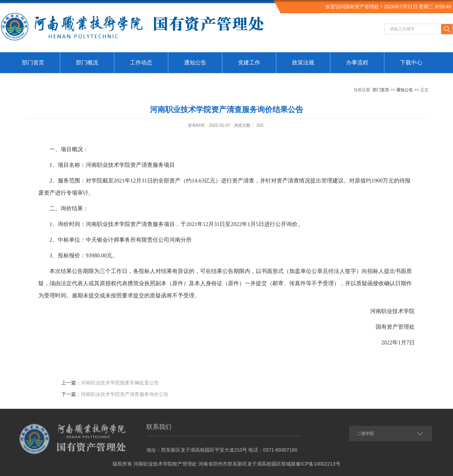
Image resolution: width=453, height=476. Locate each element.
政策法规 (303, 63)
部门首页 (33, 63)
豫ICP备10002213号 (318, 464)
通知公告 (195, 63)
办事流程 (357, 63)
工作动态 (141, 63)
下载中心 (411, 63)
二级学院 (366, 434)
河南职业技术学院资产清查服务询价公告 (125, 394)
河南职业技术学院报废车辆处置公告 (120, 383)
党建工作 (249, 63)
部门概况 (87, 63)
